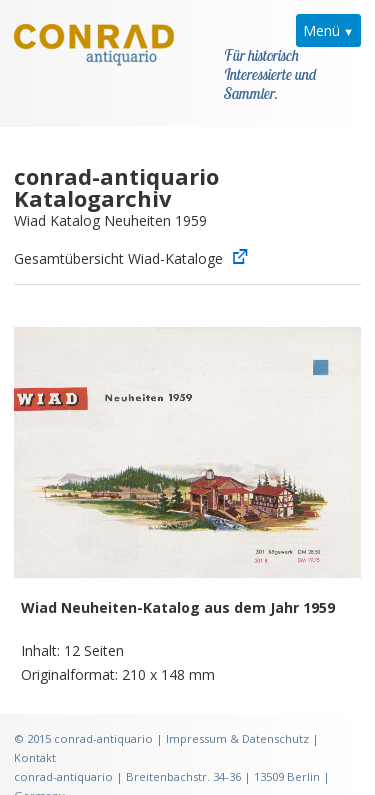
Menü (321, 30)
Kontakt (35, 734)
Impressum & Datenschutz (237, 715)
